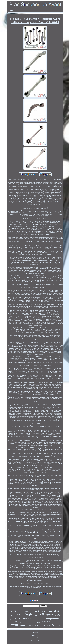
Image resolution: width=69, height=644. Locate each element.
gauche (51, 625)
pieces (50, 611)
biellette (18, 619)
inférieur (49, 615)
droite (45, 621)
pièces (22, 625)
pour (56, 611)
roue (35, 615)
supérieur (39, 622)
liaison (51, 622)
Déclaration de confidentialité (35, 638)
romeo (11, 619)
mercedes (28, 619)
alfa (31, 612)
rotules (12, 615)
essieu (35, 625)
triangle (27, 614)
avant (14, 625)
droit (37, 611)
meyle (20, 622)
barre (15, 622)
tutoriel (29, 626)
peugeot (42, 626)
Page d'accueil (35, 633)
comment (20, 612)
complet (26, 612)
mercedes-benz (39, 619)
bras (14, 610)
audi (41, 614)
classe (33, 622)
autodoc (57, 615)
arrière (43, 611)
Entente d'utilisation (35, 641)
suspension (53, 618)
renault (58, 626)
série (57, 622)
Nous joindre (35, 635)
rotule (18, 615)
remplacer (27, 622)
